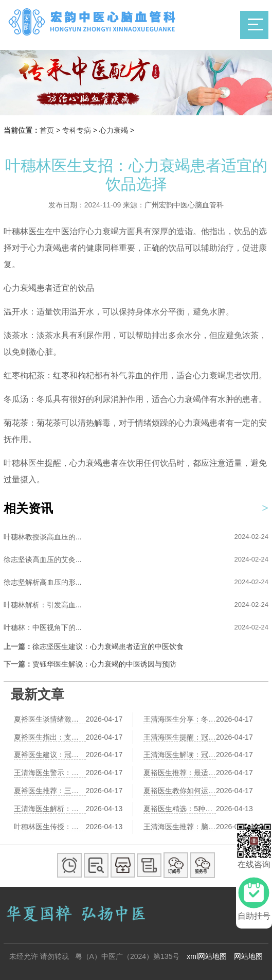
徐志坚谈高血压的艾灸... (43, 559)
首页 (47, 130)
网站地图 (248, 956)
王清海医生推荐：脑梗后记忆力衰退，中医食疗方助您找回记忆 (180, 827)
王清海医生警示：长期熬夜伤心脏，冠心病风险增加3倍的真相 (50, 773)
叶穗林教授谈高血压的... (43, 537)
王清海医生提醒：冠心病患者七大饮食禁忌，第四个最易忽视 (180, 737)
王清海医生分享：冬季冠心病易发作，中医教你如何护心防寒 (180, 719)
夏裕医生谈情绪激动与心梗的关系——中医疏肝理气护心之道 (50, 719)
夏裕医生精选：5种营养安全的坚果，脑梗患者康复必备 (180, 809)
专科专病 (77, 130)
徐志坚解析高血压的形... (43, 582)
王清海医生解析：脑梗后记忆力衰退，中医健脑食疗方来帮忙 (50, 809)
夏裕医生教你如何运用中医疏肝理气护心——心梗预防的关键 (180, 791)
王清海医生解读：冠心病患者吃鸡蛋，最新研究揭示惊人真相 (180, 755)
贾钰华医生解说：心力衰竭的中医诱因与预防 (104, 664)
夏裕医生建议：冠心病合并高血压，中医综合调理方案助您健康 (50, 755)
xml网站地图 (207, 956)
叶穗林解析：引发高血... (43, 605)
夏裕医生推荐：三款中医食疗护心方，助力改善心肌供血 (50, 791)
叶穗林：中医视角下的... (43, 627)
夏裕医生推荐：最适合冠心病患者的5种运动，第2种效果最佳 (180, 773)
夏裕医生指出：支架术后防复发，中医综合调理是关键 (50, 737)
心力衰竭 (114, 130)
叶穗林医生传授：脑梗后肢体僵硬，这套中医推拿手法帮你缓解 (50, 827)
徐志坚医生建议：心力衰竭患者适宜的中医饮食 (108, 646)
